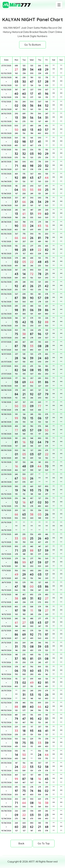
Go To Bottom (33, 45)
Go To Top (44, 843)
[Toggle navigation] (59, 5)
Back (21, 843)
